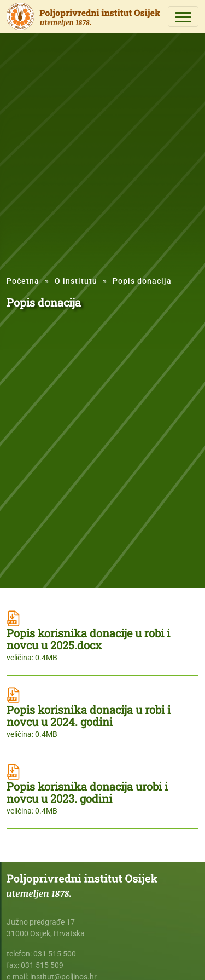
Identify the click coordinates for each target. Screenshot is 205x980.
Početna (23, 281)
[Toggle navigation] (183, 16)
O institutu (76, 281)
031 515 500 (55, 954)
